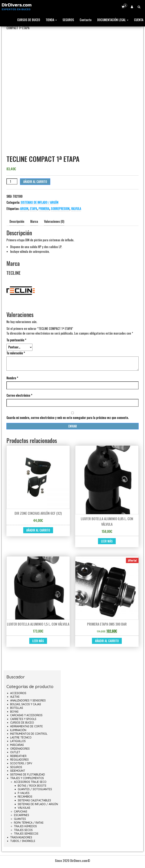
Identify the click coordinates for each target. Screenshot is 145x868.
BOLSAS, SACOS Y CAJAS (26, 704)
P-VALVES (24, 793)
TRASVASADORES (21, 837)
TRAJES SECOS (23, 830)
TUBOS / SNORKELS (23, 841)
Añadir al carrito (35, 182)
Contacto (86, 20)
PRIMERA (44, 209)
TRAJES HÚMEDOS (25, 826)
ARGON (24, 209)
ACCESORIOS (18, 693)
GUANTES (20, 819)
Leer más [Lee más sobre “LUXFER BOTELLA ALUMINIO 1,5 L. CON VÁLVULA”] (38, 641)
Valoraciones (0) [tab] (54, 221)
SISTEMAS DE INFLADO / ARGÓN (39, 202)
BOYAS (14, 712)
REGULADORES (19, 760)
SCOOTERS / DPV (21, 763)
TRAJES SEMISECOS (26, 834)
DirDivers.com (17, 5)
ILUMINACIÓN (18, 730)
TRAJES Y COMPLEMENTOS (27, 778)
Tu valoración (16, 353)
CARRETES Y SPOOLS (23, 719)
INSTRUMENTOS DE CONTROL (29, 734)
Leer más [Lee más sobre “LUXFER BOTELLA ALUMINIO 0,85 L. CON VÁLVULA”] (107, 541)
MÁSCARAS (17, 745)
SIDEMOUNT (18, 771)
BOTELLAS (17, 708)
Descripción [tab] (17, 221)
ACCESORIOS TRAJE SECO (30, 782)
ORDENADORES (20, 749)
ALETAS (15, 697)
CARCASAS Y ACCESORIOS (26, 715)
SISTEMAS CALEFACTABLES (34, 800)
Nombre (12, 378)
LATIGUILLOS (18, 741)
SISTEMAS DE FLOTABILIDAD (28, 775)
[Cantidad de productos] (12, 181)
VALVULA (76, 209)
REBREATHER (18, 756)
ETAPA (33, 209)
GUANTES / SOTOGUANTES (35, 789)
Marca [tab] (34, 221)
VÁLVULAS (24, 808)
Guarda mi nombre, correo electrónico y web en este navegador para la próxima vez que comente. (68, 418)
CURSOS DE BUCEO (29, 20)
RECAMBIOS (25, 797)
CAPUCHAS (21, 812)
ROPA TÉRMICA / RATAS (29, 823)
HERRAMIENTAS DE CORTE (27, 726)
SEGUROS (68, 20)
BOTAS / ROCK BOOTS (32, 786)
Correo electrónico (19, 395)
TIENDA (51, 20)
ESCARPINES (22, 815)
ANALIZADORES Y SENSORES (28, 701)
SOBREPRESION (60, 209)
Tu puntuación (16, 340)
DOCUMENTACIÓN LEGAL (113, 20)
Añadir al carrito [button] (38, 530)
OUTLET (15, 752)
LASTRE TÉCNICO (21, 738)
